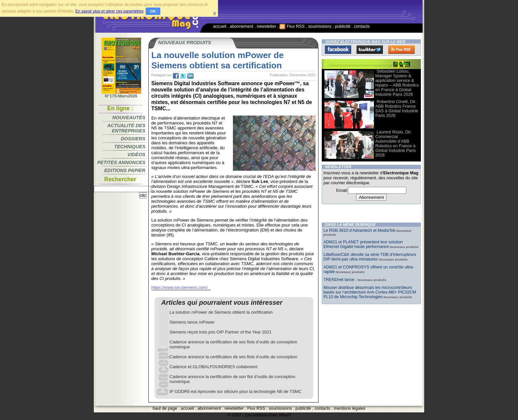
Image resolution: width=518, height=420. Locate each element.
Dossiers (133, 139)
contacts (362, 26)
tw (183, 76)
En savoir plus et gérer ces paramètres (109, 11)
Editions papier (125, 170)
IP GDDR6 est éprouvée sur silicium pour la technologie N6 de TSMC (236, 391)
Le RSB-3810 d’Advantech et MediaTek (359, 230)
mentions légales (350, 408)
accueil (220, 26)
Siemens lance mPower (192, 322)
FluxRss (401, 50)
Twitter (370, 50)
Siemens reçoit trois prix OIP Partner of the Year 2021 (221, 332)
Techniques (130, 147)
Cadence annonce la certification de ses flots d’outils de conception (233, 357)
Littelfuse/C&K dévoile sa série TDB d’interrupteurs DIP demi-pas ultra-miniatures (370, 257)
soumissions (320, 26)
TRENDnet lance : (340, 280)
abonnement (242, 26)
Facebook (338, 50)
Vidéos (136, 155)
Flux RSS (292, 26)
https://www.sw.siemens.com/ (179, 287)
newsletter (266, 26)
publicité (343, 26)
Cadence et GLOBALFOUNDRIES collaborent (213, 367)
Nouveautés (129, 118)
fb (176, 76)
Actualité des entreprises (126, 128)
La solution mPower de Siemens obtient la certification (221, 312)
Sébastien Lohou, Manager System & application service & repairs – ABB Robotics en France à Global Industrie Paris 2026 (397, 83)
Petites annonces (121, 162)
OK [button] (153, 11)
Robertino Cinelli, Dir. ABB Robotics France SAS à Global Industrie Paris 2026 (397, 108)
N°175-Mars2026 (121, 94)
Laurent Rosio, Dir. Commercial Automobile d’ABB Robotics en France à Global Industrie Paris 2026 (395, 143)
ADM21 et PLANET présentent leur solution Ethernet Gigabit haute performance (363, 244)
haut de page (165, 408)
